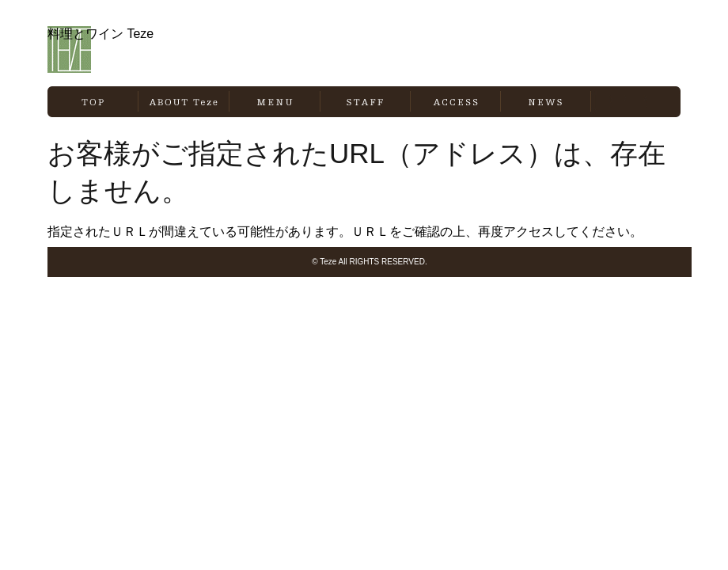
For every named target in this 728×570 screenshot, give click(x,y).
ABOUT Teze (184, 102)
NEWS (546, 102)
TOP (93, 102)
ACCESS (455, 102)
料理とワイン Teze (133, 49)
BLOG (636, 102)
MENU (275, 102)
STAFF (365, 102)
